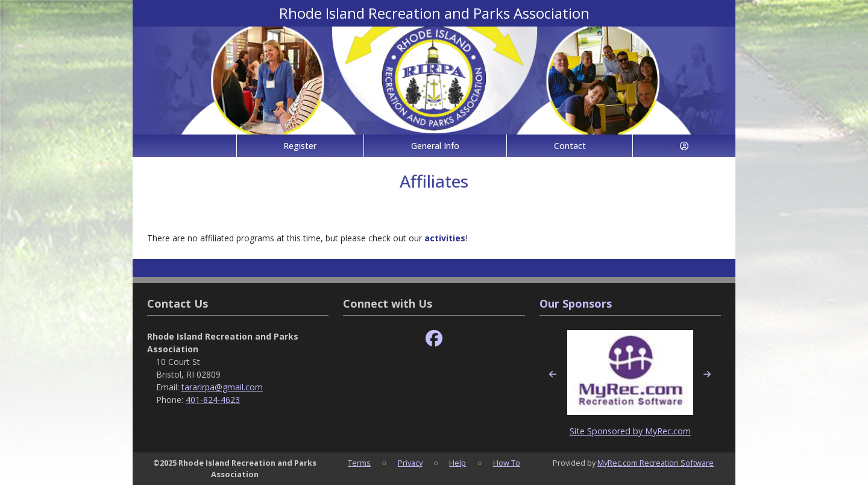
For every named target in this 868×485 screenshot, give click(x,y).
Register (300, 146)
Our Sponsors (576, 303)
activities (445, 238)
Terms (359, 463)
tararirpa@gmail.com (222, 387)
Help (458, 463)
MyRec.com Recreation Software (656, 463)
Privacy (410, 463)
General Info (435, 146)
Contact (570, 146)
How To (507, 463)
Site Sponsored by (607, 431)
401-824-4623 (213, 400)
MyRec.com (668, 431)
